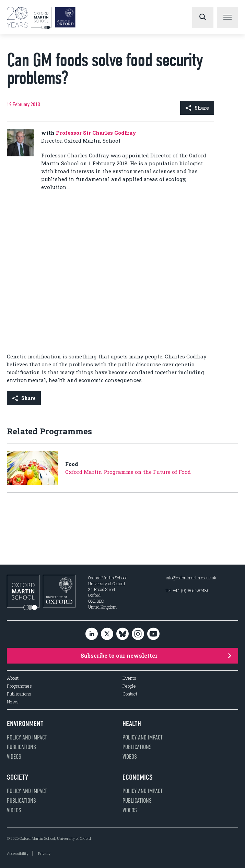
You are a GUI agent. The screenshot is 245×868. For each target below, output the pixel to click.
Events (129, 678)
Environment (25, 724)
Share (197, 108)
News (13, 702)
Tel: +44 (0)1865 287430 (188, 590)
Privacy (44, 853)
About (13, 678)
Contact (130, 694)
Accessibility (18, 853)
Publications (19, 694)
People (129, 686)
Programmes (19, 686)
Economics (138, 777)
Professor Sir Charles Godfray (96, 133)
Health (132, 724)
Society (17, 777)
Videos (14, 757)
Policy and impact (27, 737)
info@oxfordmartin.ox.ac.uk (191, 578)
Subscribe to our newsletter (156, 655)
